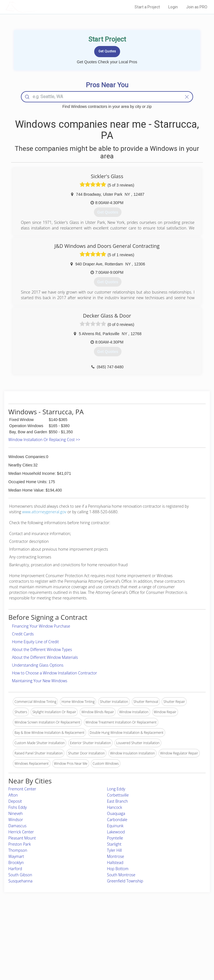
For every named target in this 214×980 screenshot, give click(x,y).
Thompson (18, 850)
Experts (84, 934)
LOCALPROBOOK (38, 7)
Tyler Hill (114, 850)
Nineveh (16, 813)
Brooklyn (16, 862)
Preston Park (20, 844)
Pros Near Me (33, 934)
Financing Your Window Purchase (41, 626)
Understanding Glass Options (38, 665)
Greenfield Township (125, 881)
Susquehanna (20, 881)
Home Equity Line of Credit (35, 642)
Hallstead (115, 862)
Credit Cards (23, 634)
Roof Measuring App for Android (103, 953)
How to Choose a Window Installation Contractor (54, 673)
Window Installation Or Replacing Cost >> (44, 440)
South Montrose (121, 875)
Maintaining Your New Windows (40, 681)
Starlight (114, 844)
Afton (13, 795)
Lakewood (116, 832)
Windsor (16, 820)
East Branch (117, 801)
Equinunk (115, 826)
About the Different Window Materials (45, 657)
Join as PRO (197, 7)
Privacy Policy (161, 934)
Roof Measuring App (94, 940)
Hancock (115, 807)
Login (173, 7)
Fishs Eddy (18, 807)
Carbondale (117, 820)
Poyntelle (115, 838)
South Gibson (20, 875)
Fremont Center (22, 789)
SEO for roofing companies (171, 953)
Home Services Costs (39, 928)
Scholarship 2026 (163, 928)
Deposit (15, 801)
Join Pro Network (91, 928)
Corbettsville (118, 795)
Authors (156, 940)
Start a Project (147, 7)
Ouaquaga (116, 813)
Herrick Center (21, 832)
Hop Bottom (118, 869)
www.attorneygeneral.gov (44, 512)
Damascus (17, 826)
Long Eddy (116, 789)
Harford (15, 869)
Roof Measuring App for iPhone (102, 946)
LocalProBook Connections (171, 946)
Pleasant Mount (22, 838)
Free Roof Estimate (37, 946)
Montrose (115, 856)
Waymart (16, 856)
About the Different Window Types (42, 649)
